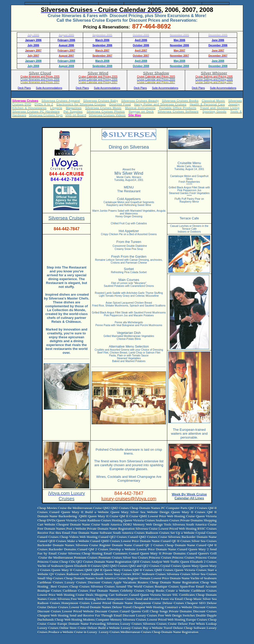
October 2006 (141, 45)
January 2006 (33, 40)
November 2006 (179, 45)
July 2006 (33, 45)
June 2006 (218, 40)
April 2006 (141, 40)
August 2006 (66, 45)
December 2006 (218, 45)
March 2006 (102, 40)
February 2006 (67, 40)
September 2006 (102, 45)
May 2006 (179, 40)
